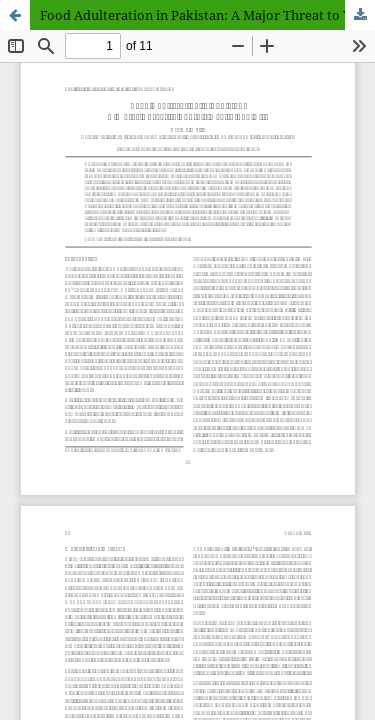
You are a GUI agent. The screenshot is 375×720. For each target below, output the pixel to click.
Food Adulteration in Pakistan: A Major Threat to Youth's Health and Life (207, 15)
